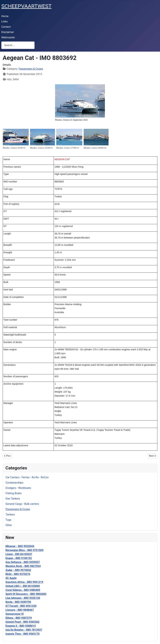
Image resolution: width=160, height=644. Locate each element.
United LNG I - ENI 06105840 (23, 586)
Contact (6, 27)
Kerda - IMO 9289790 (18, 602)
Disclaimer (8, 32)
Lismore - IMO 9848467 (20, 610)
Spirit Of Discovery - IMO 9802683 (26, 594)
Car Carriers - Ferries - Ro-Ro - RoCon (27, 477)
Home (5, 16)
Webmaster (8, 37)
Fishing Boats (14, 493)
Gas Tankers (13, 499)
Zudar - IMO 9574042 (18, 570)
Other (9, 525)
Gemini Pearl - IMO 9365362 (22, 622)
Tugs (8, 520)
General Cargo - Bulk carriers (22, 504)
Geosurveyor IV (15, 614)
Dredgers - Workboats (18, 488)
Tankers (10, 514)
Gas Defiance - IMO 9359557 (23, 562)
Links (4, 21)
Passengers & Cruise (18, 509)
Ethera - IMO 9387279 (19, 618)
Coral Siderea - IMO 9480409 (23, 590)
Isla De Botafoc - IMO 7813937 (24, 630)
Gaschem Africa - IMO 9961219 (24, 582)
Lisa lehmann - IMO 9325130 (23, 598)
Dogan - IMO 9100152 (19, 558)
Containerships (14, 483)
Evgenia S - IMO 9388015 (21, 626)
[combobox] (18, 45)
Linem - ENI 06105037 (19, 554)
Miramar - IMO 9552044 (20, 546)
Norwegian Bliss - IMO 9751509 (24, 550)
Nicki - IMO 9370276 (18, 574)
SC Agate (11, 578)
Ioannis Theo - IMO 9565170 (22, 634)
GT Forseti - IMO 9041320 (21, 606)
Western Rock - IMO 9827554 (23, 566)
